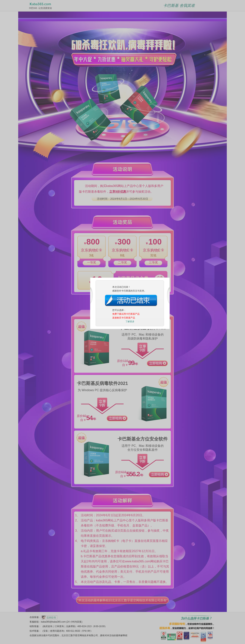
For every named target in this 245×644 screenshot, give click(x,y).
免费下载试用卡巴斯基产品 (126, 276)
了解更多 (130, 284)
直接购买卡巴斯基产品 (124, 280)
